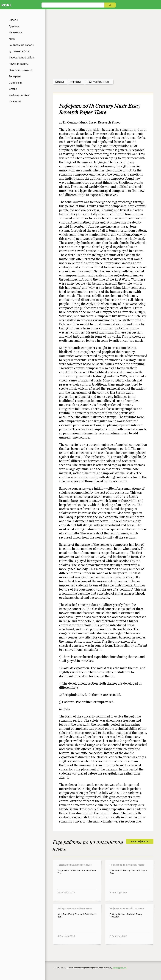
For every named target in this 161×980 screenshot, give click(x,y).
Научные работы (19, 64)
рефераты (75, 82)
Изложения (15, 33)
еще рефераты (140, 841)
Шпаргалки (15, 101)
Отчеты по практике (20, 70)
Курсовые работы (19, 51)
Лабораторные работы (22, 58)
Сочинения (15, 83)
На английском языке (98, 82)
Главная (60, 82)
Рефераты (15, 76)
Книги (12, 39)
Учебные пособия (19, 95)
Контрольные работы (21, 45)
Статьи (13, 89)
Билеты (13, 20)
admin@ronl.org (120, 968)
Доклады (14, 26)
